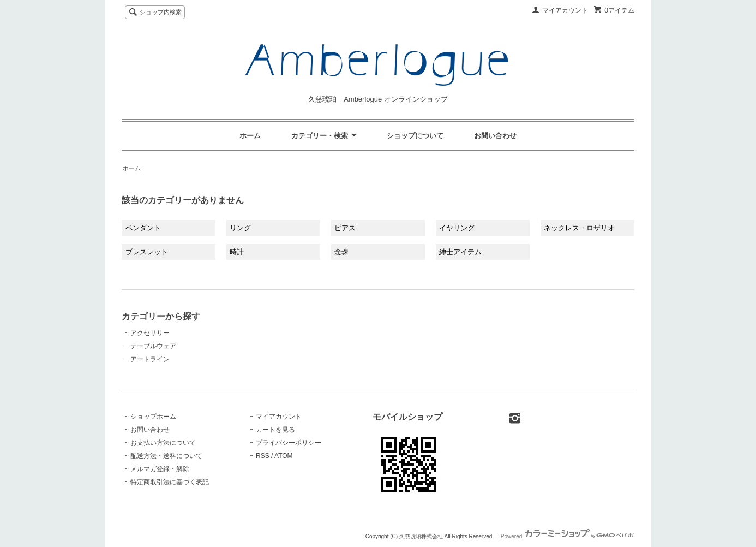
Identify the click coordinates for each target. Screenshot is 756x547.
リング (240, 228)
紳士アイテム (460, 252)
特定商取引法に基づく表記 (170, 482)
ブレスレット (147, 252)
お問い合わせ (495, 136)
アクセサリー (150, 333)
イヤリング (457, 228)
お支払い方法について (163, 443)
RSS (263, 456)
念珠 (341, 252)
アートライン (150, 359)
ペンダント (143, 228)
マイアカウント (565, 10)
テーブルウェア (153, 346)
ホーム (250, 136)
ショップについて (415, 136)
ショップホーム (153, 417)
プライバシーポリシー (289, 443)
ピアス (345, 228)
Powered (568, 536)
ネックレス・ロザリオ (579, 228)
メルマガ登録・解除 (160, 469)
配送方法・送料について (166, 456)
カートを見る (275, 430)
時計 (237, 252)
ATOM (284, 456)
